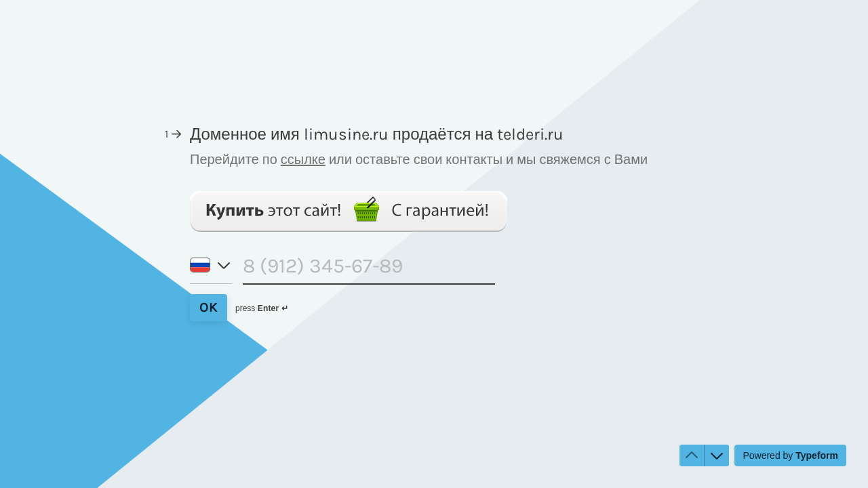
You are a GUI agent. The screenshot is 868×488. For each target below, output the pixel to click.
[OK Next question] (209, 308)
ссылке (303, 160)
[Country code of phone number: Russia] (211, 270)
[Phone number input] (369, 268)
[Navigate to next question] (717, 455)
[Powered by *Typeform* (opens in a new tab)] (790, 455)
